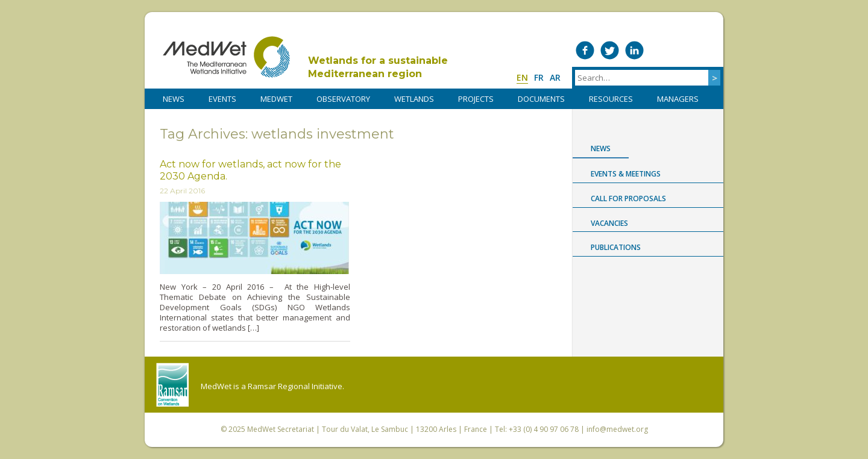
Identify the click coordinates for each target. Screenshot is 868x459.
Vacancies (609, 223)
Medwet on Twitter (610, 50)
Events (222, 99)
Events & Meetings (626, 174)
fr (539, 77)
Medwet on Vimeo (659, 50)
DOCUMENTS (541, 99)
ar (555, 77)
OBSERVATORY (343, 99)
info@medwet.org (617, 429)
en (522, 77)
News (601, 148)
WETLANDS (414, 99)
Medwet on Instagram (684, 50)
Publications (616, 247)
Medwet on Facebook (585, 50)
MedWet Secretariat (281, 429)
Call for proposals (628, 198)
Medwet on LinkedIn (634, 50)
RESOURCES (611, 99)
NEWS (174, 99)
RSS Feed (709, 50)
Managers (678, 99)
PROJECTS (476, 99)
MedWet (226, 57)
